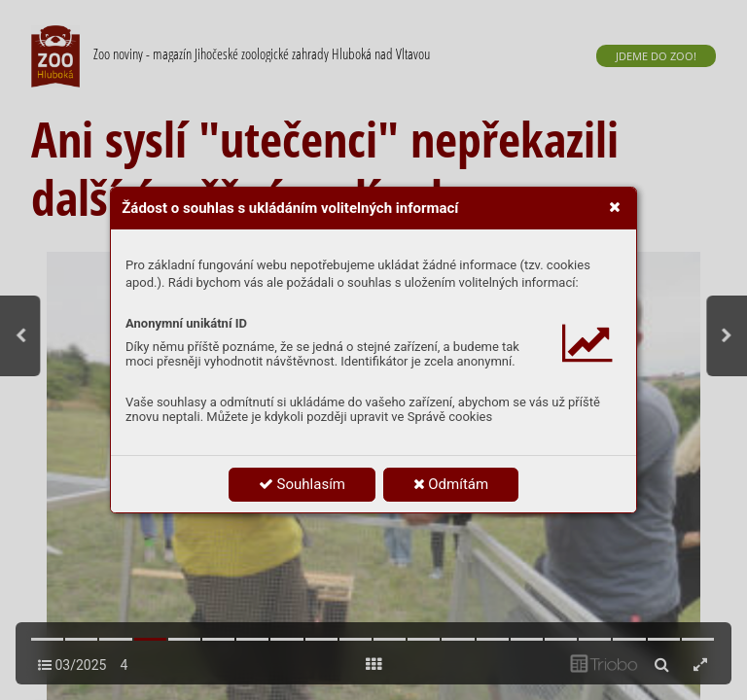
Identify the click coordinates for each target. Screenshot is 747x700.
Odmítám (451, 484)
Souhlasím (302, 484)
